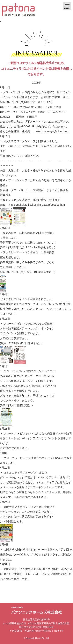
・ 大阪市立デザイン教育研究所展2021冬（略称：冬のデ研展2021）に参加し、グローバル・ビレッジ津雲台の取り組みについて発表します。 (36, 574)
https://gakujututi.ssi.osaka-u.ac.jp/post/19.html (37, 205)
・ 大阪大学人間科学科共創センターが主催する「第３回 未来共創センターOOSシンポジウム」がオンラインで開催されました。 (36, 554)
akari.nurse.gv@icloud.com (53, 131)
